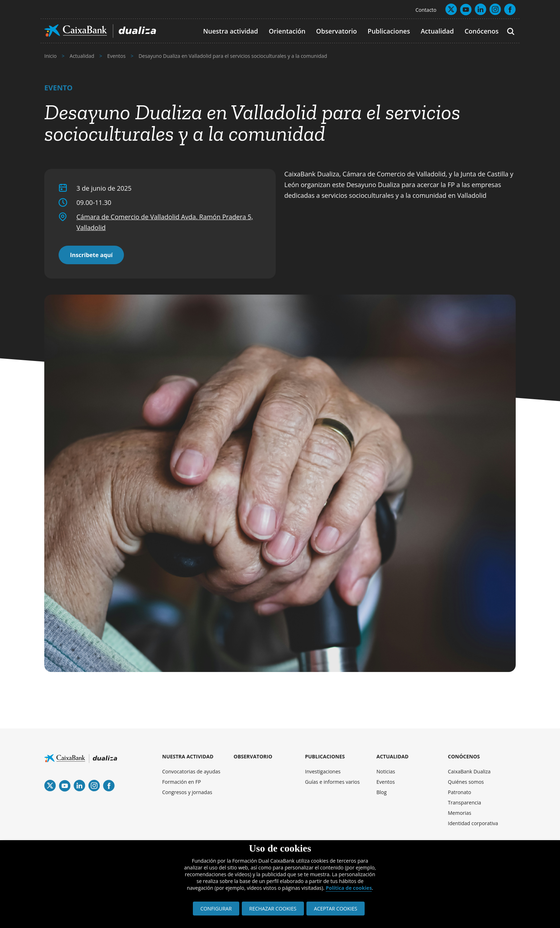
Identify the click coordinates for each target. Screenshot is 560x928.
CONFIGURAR (216, 909)
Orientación (287, 31)
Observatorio (336, 31)
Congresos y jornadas (187, 792)
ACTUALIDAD (392, 756)
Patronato (459, 792)
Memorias (460, 813)
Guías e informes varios (332, 782)
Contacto (426, 10)
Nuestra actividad (231, 31)
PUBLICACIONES (325, 756)
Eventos (386, 782)
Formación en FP (182, 782)
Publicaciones (389, 31)
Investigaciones (323, 771)
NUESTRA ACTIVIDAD (188, 756)
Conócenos (482, 31)
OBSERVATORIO (253, 756)
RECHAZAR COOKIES (273, 909)
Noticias (386, 771)
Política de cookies (349, 888)
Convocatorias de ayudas (191, 771)
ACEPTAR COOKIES (336, 909)
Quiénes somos (466, 782)
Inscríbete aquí (91, 255)
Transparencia (464, 802)
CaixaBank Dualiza (469, 771)
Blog (382, 792)
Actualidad (437, 31)
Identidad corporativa (473, 823)
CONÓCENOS (464, 756)
